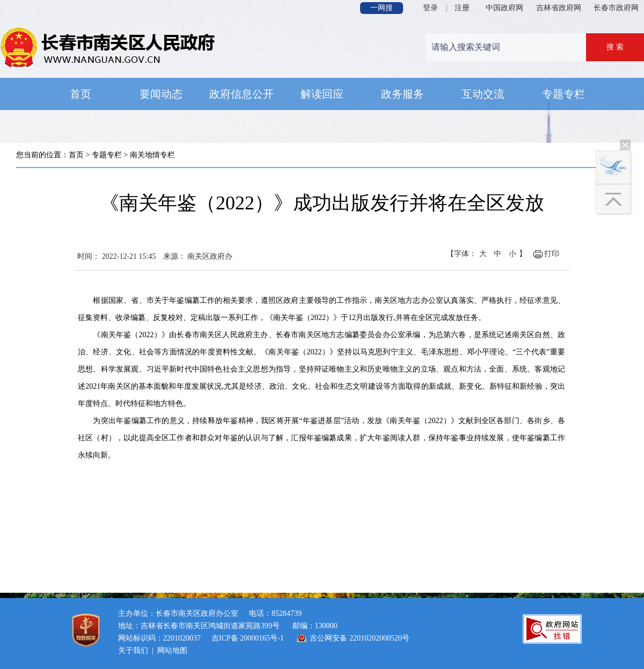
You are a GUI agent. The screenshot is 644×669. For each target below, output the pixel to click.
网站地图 (172, 650)
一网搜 (382, 8)
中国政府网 (504, 8)
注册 (462, 8)
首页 (76, 155)
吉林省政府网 (559, 8)
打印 (552, 254)
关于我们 (133, 650)
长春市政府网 (616, 8)
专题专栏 (107, 155)
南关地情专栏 (152, 155)
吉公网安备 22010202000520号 (360, 638)
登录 (430, 8)
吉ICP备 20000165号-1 (248, 638)
